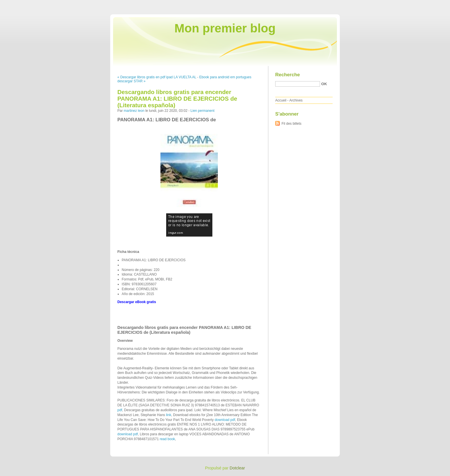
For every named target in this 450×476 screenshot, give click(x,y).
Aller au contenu (380, 4)
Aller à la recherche (433, 4)
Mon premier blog (225, 28)
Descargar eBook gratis (137, 302)
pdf (120, 410)
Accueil (281, 100)
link (168, 415)
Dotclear (237, 468)
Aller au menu (405, 4)
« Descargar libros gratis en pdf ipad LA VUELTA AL (157, 77)
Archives (296, 100)
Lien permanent (202, 111)
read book (167, 439)
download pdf (225, 420)
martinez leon (134, 111)
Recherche (288, 75)
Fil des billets (291, 124)
